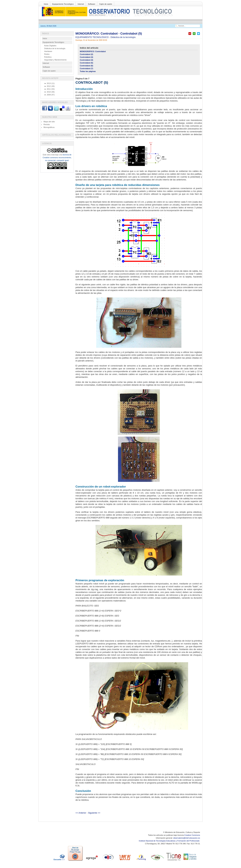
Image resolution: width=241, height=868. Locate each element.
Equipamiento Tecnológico (63, 4)
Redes (47, 54)
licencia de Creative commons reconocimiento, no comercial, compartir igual (57, 157)
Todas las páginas (88, 71)
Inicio (46, 4)
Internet (81, 4)
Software (91, 4)
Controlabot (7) (86, 68)
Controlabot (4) (86, 60)
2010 (48, 92)
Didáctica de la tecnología (123, 37)
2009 (48, 95)
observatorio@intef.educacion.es (187, 838)
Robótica (48, 57)
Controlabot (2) (86, 54)
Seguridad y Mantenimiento (55, 60)
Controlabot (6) (86, 66)
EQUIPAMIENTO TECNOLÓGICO (92, 37)
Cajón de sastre (106, 4)
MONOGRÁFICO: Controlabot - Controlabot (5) (109, 34)
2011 (48, 89)
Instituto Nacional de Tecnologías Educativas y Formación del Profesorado (169, 841)
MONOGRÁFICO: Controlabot (93, 51)
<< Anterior (81, 813)
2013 (48, 83)
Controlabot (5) (86, 63)
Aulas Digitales (50, 46)
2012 (48, 86)
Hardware (48, 51)
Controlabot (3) (86, 57)
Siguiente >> (94, 813)
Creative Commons (192, 835)
